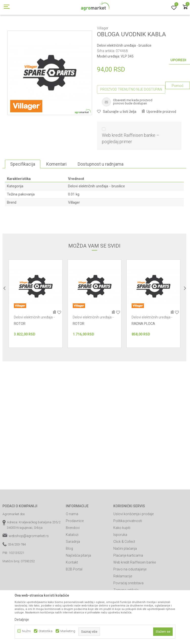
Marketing (68, 631)
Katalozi (72, 557)
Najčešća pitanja (78, 578)
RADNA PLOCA (143, 346)
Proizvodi (29, 28)
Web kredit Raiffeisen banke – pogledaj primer (131, 161)
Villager (74, 225)
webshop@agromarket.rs (29, 558)
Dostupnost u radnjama (101, 186)
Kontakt (72, 585)
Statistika (46, 631)
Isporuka (120, 557)
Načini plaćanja (125, 571)
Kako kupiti (122, 550)
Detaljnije (22, 620)
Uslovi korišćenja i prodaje (133, 536)
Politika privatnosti (128, 543)
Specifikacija (23, 186)
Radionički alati (49, 28)
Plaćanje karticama (128, 578)
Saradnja (73, 564)
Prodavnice (75, 543)
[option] (36, 326)
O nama (72, 536)
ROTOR (20, 346)
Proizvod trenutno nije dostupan (131, 112)
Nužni (26, 631)
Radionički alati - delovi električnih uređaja (92, 28)
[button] (117, 134)
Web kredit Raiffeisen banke (135, 585)
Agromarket (11, 28)
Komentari (56, 186)
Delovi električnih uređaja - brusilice (148, 28)
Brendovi (73, 550)
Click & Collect (124, 564)
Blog (69, 571)
